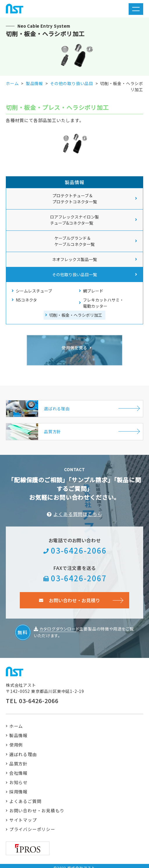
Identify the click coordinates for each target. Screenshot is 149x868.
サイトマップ (23, 817)
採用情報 (19, 788)
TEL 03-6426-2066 (32, 695)
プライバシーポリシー (33, 826)
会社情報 (19, 768)
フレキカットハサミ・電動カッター (103, 303)
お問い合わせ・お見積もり (37, 807)
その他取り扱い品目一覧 (74, 274)
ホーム (16, 720)
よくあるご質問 (26, 797)
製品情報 (19, 730)
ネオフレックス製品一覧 (74, 259)
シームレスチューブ (34, 291)
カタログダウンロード (59, 623)
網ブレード (93, 291)
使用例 (16, 740)
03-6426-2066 (79, 544)
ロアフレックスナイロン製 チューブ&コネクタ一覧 (74, 220)
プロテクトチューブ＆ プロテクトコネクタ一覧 (75, 199)
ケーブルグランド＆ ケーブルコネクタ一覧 (74, 241)
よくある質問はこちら (78, 508)
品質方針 (19, 759)
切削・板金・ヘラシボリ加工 (76, 315)
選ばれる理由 (23, 749)
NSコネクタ (26, 300)
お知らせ (19, 778)
